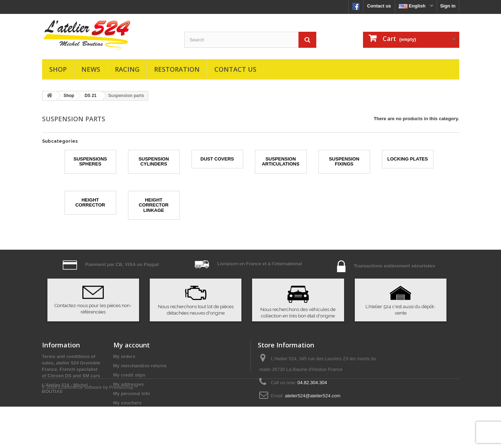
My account (132, 345)
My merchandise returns (140, 366)
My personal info (132, 394)
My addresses (129, 384)
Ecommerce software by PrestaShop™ (98, 429)
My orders (124, 357)
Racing (127, 69)
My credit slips (129, 375)
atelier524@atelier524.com (313, 396)
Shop (58, 69)
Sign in (448, 6)
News (91, 69)
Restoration (177, 69)
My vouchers (127, 403)
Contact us (379, 6)
